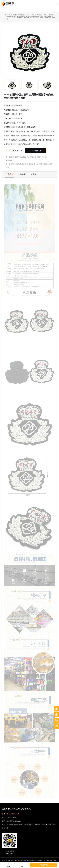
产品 (21, 865)
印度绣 (51, 15)
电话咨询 (44, 865)
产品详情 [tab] (10, 174)
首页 (6, 15)
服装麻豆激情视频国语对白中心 (23, 15)
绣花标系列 (42, 15)
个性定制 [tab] (22, 174)
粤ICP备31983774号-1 (50, 861)
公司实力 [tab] (34, 174)
